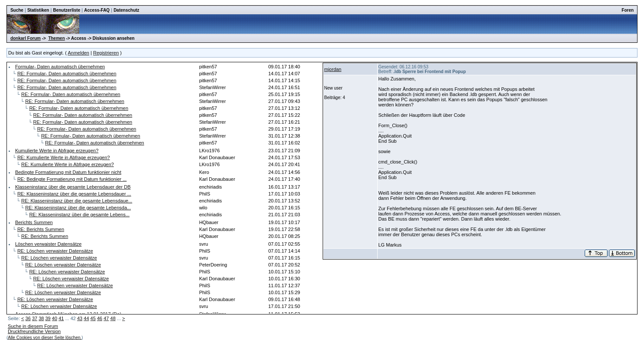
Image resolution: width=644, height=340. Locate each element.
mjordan (333, 69)
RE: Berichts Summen (41, 229)
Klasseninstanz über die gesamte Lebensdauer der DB (73, 187)
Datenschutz (126, 10)
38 (41, 318)
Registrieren (106, 53)
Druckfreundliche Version (34, 331)
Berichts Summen (34, 222)
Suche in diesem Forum (33, 326)
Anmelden (78, 53)
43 (80, 318)
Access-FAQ (97, 10)
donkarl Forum (26, 38)
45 (93, 318)
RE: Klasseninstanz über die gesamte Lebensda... (78, 208)
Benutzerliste (66, 10)
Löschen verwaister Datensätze (48, 244)
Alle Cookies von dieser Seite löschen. (45, 338)
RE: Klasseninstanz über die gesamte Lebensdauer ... (74, 194)
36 (28, 318)
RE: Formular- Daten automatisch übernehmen (67, 74)
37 (35, 318)
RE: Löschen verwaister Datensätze (55, 251)
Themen (56, 38)
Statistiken (38, 10)
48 (113, 318)
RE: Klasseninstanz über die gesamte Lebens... (79, 215)
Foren (628, 10)
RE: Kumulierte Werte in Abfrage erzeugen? (64, 157)
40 (55, 318)
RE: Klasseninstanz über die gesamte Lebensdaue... (77, 201)
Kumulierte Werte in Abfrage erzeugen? (57, 151)
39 (48, 318)
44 (86, 318)
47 (106, 318)
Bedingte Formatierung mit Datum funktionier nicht (68, 172)
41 (61, 318)
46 (100, 318)
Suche (17, 10)
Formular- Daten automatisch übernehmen (60, 67)
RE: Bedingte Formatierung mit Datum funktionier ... (72, 179)
